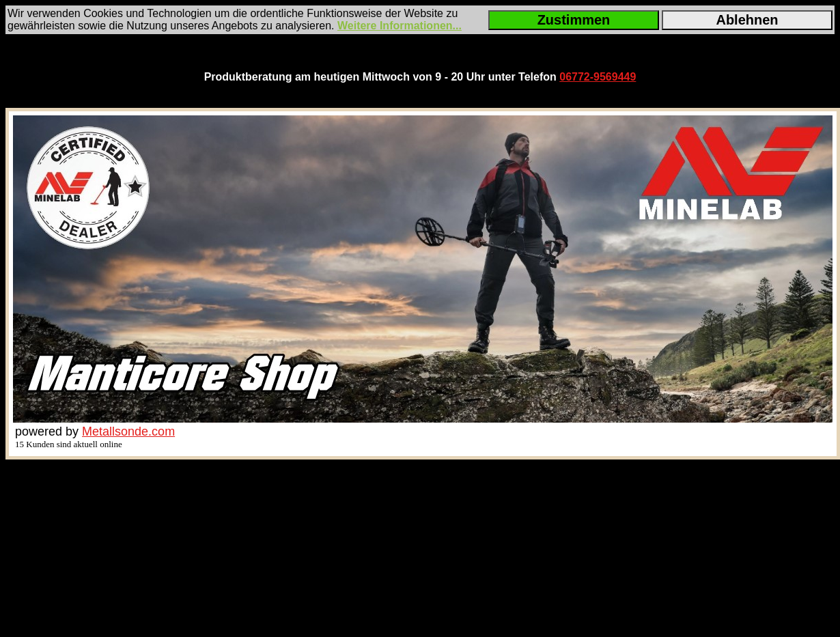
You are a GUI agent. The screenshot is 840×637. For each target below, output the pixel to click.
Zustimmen (574, 20)
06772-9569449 (598, 77)
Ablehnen (747, 20)
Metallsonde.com (128, 431)
